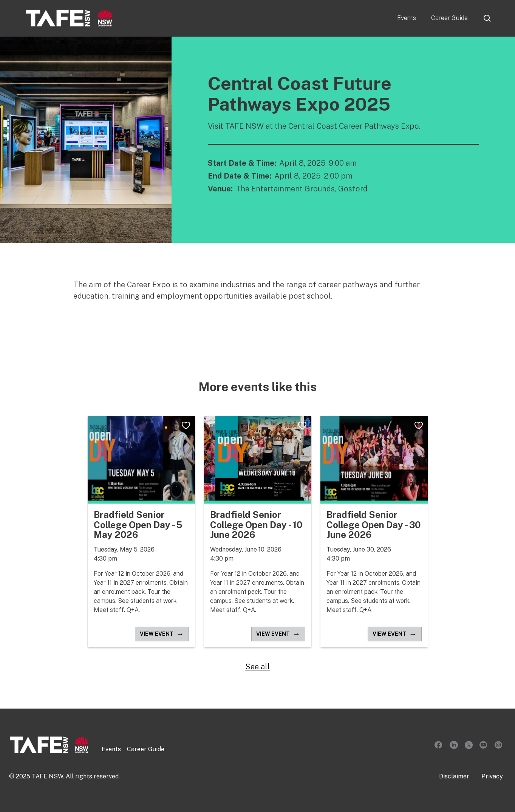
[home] (70, 18)
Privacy (492, 776)
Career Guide (449, 18)
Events (407, 18)
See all (258, 667)
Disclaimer (454, 776)
